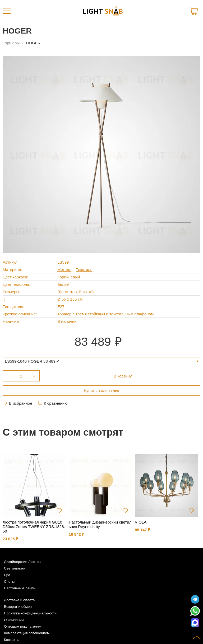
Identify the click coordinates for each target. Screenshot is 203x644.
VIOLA (141, 522)
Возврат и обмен (18, 607)
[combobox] (101, 361)
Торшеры (11, 43)
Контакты (12, 640)
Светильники (15, 568)
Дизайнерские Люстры (23, 562)
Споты (9, 582)
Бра (7, 575)
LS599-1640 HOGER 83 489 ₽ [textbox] (32, 361)
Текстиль (84, 270)
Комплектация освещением (27, 633)
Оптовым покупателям (23, 626)
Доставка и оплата (19, 600)
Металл (64, 270)
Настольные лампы (20, 588)
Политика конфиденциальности (30, 613)
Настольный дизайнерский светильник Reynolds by (100, 524)
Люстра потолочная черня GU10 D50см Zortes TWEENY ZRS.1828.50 (34, 527)
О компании (14, 620)
